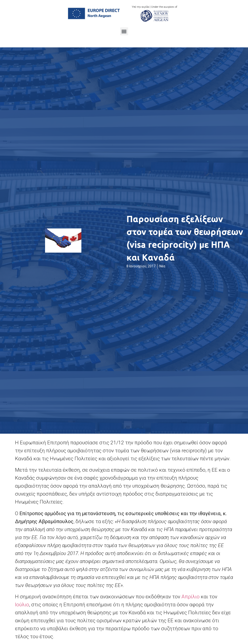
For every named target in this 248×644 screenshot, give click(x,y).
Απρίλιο (190, 597)
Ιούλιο (22, 605)
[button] (124, 31)
